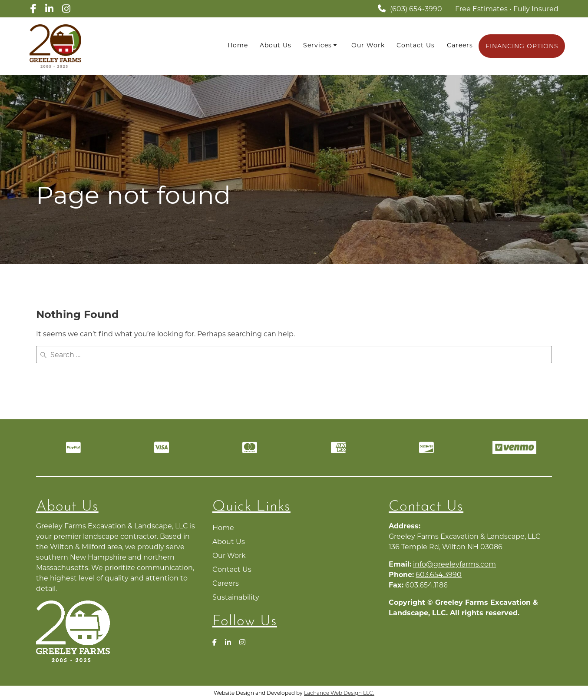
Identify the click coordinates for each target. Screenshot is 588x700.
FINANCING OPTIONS (522, 46)
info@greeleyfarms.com (454, 563)
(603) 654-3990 (418, 8)
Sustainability (236, 596)
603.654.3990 (439, 574)
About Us (277, 45)
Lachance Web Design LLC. (339, 692)
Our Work (369, 45)
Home (239, 45)
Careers (460, 45)
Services (319, 45)
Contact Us (416, 45)
